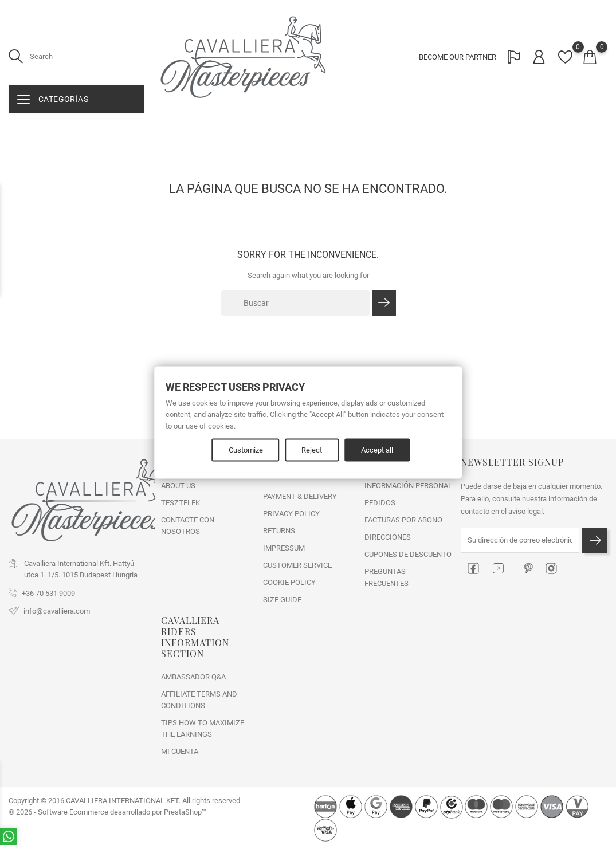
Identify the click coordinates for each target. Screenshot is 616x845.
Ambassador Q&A (193, 677)
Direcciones (388, 537)
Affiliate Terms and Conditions (199, 700)
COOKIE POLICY (289, 582)
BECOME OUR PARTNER (457, 58)
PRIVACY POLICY (291, 514)
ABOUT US (178, 486)
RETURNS (279, 531)
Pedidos (380, 503)
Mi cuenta (180, 751)
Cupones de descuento (408, 554)
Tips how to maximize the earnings (203, 728)
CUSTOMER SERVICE (297, 565)
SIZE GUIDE (282, 600)
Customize (246, 450)
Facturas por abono (403, 520)
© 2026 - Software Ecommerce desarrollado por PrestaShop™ (107, 812)
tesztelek (181, 503)
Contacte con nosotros (188, 526)
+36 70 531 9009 (48, 593)
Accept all (378, 450)
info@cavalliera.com (57, 611)
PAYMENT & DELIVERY (300, 496)
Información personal (408, 486)
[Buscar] (295, 303)
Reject (312, 450)
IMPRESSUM (284, 548)
